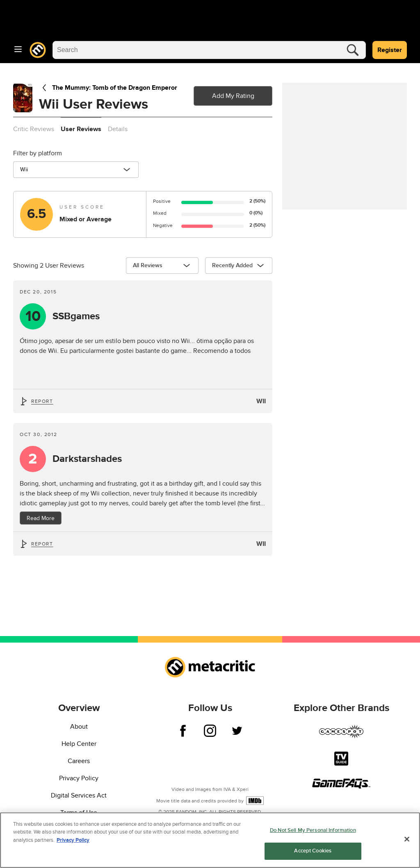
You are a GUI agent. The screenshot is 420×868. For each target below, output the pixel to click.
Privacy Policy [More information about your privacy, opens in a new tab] (73, 841)
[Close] (407, 840)
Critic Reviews (34, 129)
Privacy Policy (79, 778)
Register (390, 50)
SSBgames (76, 316)
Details (118, 129)
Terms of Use (79, 813)
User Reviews (81, 129)
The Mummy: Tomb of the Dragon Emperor (108, 88)
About (79, 727)
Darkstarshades (87, 459)
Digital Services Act (79, 795)
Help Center (79, 744)
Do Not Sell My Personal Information (313, 832)
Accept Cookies (313, 852)
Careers (79, 761)
